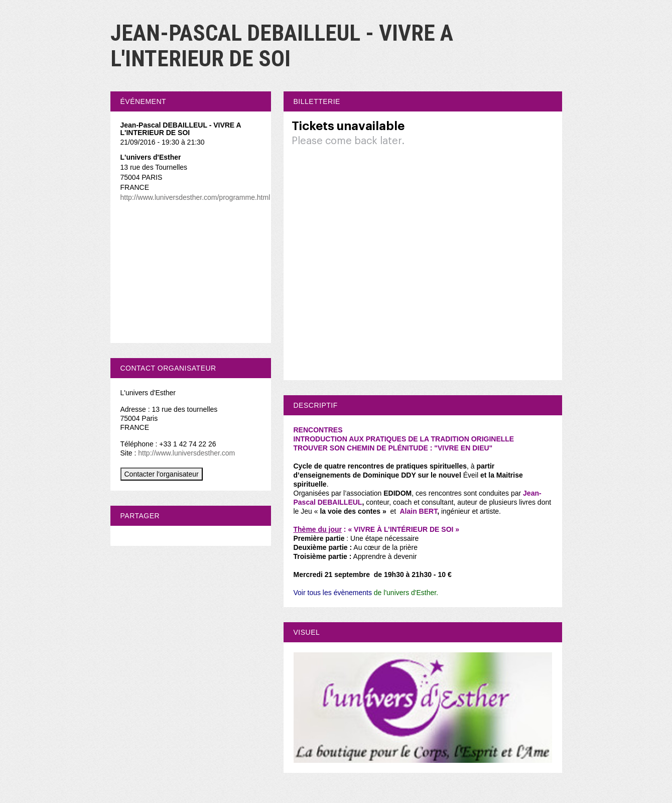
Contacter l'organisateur (162, 474)
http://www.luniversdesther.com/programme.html (195, 197)
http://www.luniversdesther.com (186, 453)
